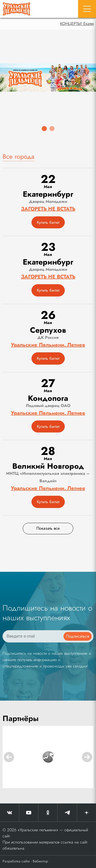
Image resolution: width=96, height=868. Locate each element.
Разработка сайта (16, 861)
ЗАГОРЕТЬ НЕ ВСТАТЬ (48, 209)
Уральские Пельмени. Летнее (48, 345)
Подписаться (78, 636)
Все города (18, 156)
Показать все (48, 528)
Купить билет (48, 222)
